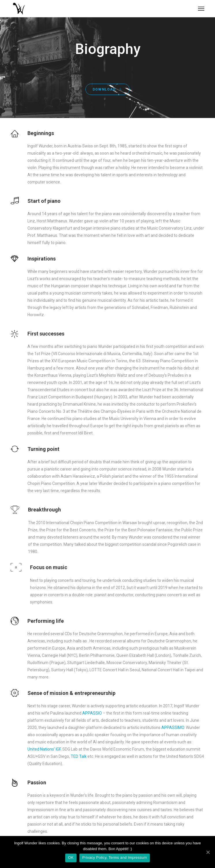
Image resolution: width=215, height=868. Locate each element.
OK (71, 857)
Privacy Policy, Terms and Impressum (115, 857)
